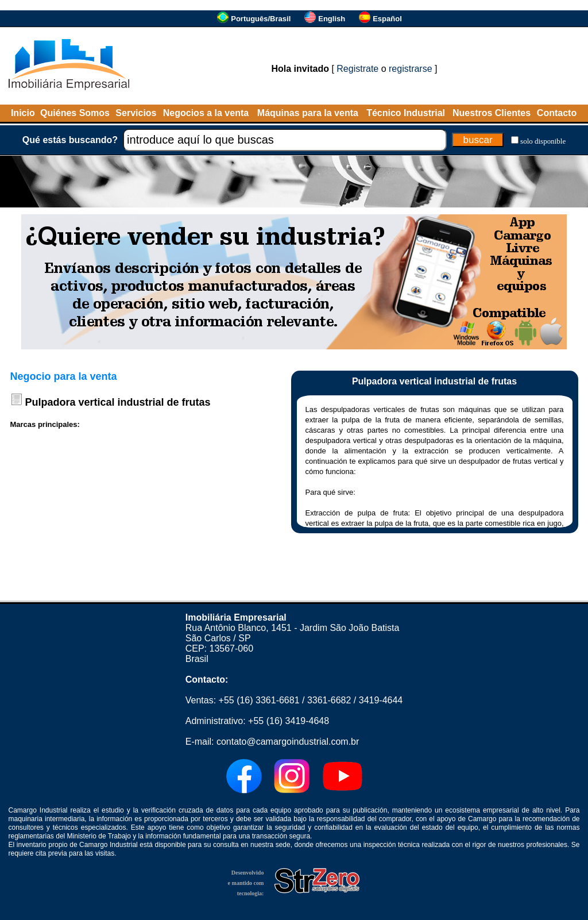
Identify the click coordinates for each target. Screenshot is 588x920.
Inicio (23, 113)
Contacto (557, 113)
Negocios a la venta (206, 113)
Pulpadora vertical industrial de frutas (118, 402)
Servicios (136, 113)
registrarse (411, 69)
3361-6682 (329, 700)
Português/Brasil (261, 19)
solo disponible (543, 141)
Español (387, 19)
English (332, 19)
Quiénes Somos (75, 113)
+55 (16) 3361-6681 (259, 700)
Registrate (357, 69)
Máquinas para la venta (308, 113)
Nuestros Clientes (492, 113)
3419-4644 (381, 700)
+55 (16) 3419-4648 (289, 721)
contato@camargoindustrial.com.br (288, 742)
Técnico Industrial (406, 113)
